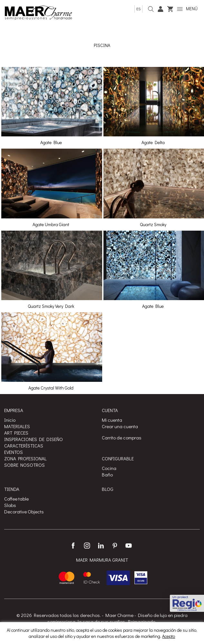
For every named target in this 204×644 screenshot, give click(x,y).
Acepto (169, 636)
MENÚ (187, 9)
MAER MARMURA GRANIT (102, 560)
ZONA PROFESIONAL (25, 458)
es (138, 9)
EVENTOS (14, 452)
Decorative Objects (24, 511)
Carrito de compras (122, 437)
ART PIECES (16, 433)
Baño (107, 474)
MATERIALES (17, 426)
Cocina (109, 468)
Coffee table (16, 499)
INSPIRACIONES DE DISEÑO (34, 439)
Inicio (10, 420)
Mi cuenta (112, 420)
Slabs (10, 505)
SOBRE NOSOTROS (24, 465)
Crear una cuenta (120, 426)
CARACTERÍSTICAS (24, 446)
